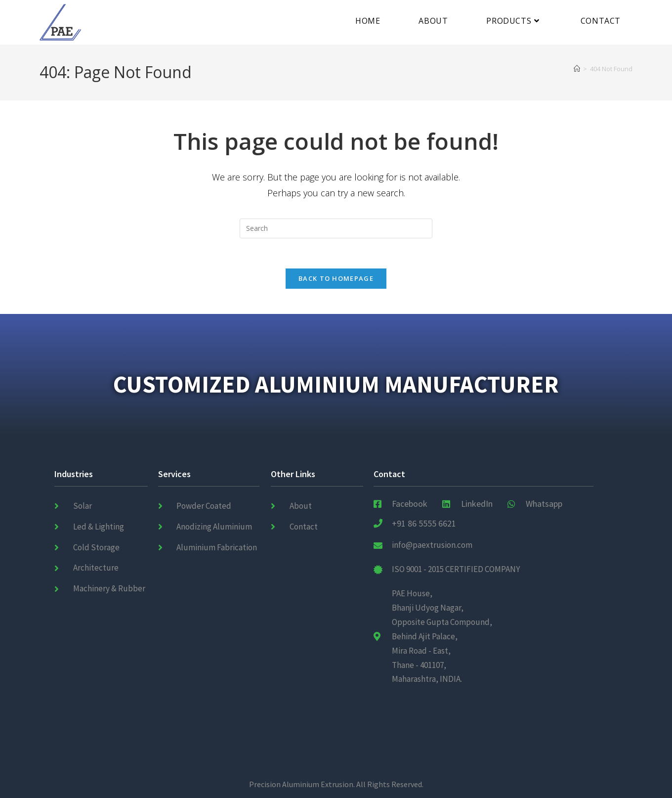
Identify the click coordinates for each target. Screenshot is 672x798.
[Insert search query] (336, 228)
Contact (389, 474)
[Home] (577, 69)
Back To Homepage (336, 278)
